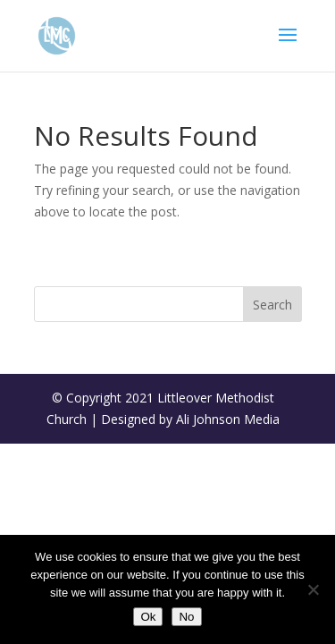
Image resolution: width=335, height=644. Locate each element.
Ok (148, 617)
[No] (313, 589)
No (186, 617)
